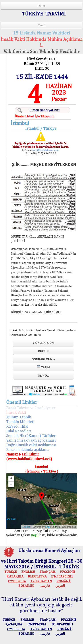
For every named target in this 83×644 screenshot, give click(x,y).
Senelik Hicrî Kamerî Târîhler (31, 435)
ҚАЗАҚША (15, 576)
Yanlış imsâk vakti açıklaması (31, 440)
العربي (60, 586)
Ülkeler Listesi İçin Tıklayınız (34, 116)
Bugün (43, 351)
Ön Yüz (43, 376)
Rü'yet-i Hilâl (17, 426)
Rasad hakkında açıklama (28, 449)
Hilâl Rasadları (19, 431)
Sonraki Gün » (43, 359)
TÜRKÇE (11, 572)
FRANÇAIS (48, 572)
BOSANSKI (26, 586)
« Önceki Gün (43, 343)
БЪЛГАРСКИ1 (62, 576)
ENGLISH (28, 572)
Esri (47, 527)
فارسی (45, 586)
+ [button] (11, 478)
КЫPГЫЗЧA (37, 576)
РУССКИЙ (68, 572)
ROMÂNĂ (64, 581)
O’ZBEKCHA (17, 581)
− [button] (11, 484)
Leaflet (26, 527)
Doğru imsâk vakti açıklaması (31, 445)
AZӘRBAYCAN (41, 581)
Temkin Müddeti (20, 422)
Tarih (43, 367)
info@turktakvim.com (46, 150)
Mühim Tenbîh (19, 417)
